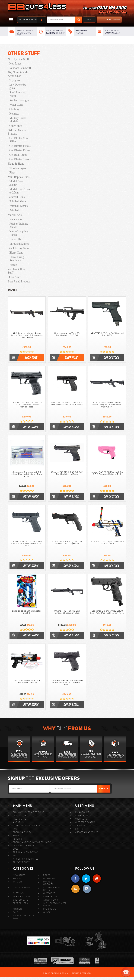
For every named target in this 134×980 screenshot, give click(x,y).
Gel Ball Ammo (18, 155)
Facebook (75, 879)
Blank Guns (16, 253)
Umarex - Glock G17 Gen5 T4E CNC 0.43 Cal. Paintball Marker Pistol (27, 544)
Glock (47, 912)
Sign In (79, 829)
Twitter (86, 879)
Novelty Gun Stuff (18, 59)
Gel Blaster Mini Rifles (19, 140)
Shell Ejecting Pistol (17, 94)
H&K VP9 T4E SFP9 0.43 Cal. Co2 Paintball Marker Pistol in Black (67, 404)
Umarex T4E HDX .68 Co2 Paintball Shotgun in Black (67, 612)
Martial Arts (15, 215)
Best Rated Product (19, 281)
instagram (87, 889)
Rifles (47, 875)
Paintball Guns (16, 197)
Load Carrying (21, 887)
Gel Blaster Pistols (20, 146)
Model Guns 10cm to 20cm (20, 191)
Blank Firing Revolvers (17, 259)
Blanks (13, 265)
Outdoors (49, 893)
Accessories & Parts (51, 889)
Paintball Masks (19, 206)
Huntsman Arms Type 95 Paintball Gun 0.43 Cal (67, 334)
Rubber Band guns (20, 100)
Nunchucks (16, 219)
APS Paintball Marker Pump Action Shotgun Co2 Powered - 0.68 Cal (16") (27, 335)
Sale (16, 912)
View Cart (81, 826)
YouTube (97, 879)
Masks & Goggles (48, 883)
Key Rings (15, 64)
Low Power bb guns (18, 86)
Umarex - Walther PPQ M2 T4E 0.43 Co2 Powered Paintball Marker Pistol (27, 405)
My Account (82, 812)
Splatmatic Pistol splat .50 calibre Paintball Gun (107, 543)
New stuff (19, 875)
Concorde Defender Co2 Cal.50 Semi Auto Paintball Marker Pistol (107, 612)
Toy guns (15, 80)
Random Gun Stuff (20, 68)
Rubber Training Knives (19, 225)
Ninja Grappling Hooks (19, 233)
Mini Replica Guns (19, 177)
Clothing (14, 109)
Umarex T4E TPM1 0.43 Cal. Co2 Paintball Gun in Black (67, 473)
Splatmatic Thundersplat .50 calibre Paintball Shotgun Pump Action (27, 474)
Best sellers (20, 903)
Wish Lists (81, 819)
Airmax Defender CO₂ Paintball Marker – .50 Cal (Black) (67, 543)
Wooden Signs (18, 168)
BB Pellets (49, 878)
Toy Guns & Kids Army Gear (18, 74)
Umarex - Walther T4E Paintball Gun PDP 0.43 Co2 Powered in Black (67, 682)
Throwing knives (19, 244)
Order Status (83, 816)
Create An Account (86, 832)
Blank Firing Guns (18, 248)
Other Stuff (24, 53)
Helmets (14, 114)
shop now (31, 357)
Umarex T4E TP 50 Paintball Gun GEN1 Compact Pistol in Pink (107, 473)
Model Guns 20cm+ (16, 183)
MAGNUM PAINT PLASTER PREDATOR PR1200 (27, 681)
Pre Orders (50, 909)
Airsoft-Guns (51, 900)
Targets (18, 882)
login (88, 20)
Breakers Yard (21, 897)
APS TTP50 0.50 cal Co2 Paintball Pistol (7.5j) (107, 334)
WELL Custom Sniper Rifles (55, 904)
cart (108, 20)
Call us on (105, 10)
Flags (12, 173)
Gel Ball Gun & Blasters (17, 132)
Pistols (17, 878)
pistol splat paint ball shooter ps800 (27, 612)
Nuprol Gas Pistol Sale (24, 917)
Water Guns (16, 105)
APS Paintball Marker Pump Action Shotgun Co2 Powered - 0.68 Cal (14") (107, 405)
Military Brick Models (18, 120)
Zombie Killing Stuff (17, 271)
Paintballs (15, 210)
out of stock (111, 357)
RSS (75, 889)
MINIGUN (17, 909)
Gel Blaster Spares (20, 159)
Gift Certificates (85, 822)
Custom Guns (21, 900)
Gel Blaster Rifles (20, 150)
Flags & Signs (16, 164)
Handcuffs (15, 239)
